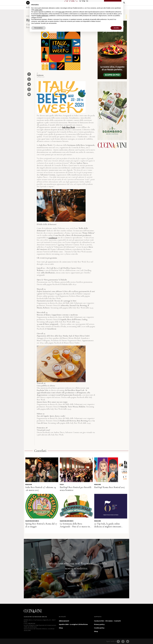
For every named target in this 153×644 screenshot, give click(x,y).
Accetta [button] (116, 28)
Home (28, 16)
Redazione (40, 75)
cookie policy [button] (38, 10)
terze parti (61, 12)
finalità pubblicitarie (43, 16)
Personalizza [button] (38, 28)
